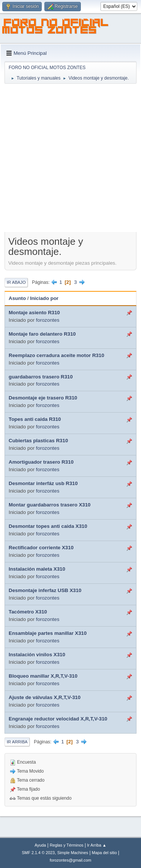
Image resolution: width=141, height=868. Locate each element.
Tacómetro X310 (28, 612)
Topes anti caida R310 (35, 419)
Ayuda (40, 845)
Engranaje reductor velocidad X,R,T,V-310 (58, 719)
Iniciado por (44, 298)
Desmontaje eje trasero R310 (43, 398)
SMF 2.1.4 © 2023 (38, 853)
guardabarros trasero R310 (41, 377)
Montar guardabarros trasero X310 (50, 505)
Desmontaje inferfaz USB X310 (45, 590)
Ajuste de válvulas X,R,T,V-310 (45, 697)
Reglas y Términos (67, 845)
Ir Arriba (17, 742)
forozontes (48, 320)
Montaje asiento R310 (34, 313)
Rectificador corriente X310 (41, 548)
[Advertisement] (70, 159)
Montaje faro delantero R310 (42, 334)
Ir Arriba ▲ (97, 845)
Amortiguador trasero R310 (41, 462)
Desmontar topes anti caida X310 (48, 526)
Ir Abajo (16, 282)
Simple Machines (73, 853)
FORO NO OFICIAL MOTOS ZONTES (56, 27)
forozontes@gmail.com (70, 860)
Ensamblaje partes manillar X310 (48, 633)
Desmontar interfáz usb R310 (43, 483)
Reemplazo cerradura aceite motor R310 (56, 355)
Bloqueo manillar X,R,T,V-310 (43, 676)
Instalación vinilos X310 (37, 655)
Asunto (17, 298)
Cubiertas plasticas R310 (38, 441)
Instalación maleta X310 (37, 569)
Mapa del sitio (104, 853)
